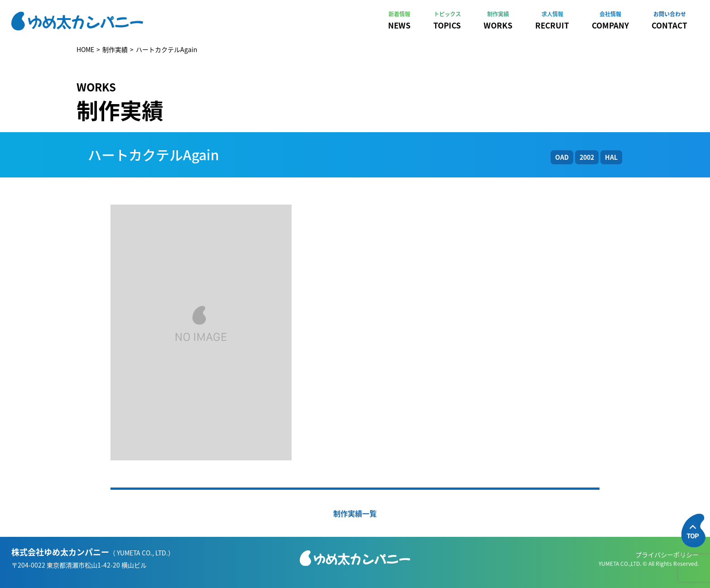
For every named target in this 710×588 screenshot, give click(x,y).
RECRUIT (552, 20)
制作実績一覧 (355, 513)
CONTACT (669, 20)
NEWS (399, 20)
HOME (85, 49)
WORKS (498, 20)
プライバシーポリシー (667, 555)
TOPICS (447, 20)
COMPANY (610, 20)
